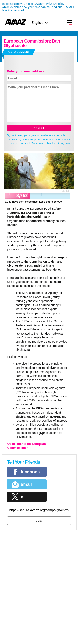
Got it (71, 7)
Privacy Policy (55, 4)
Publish (39, 128)
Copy (39, 521)
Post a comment (18, 52)
